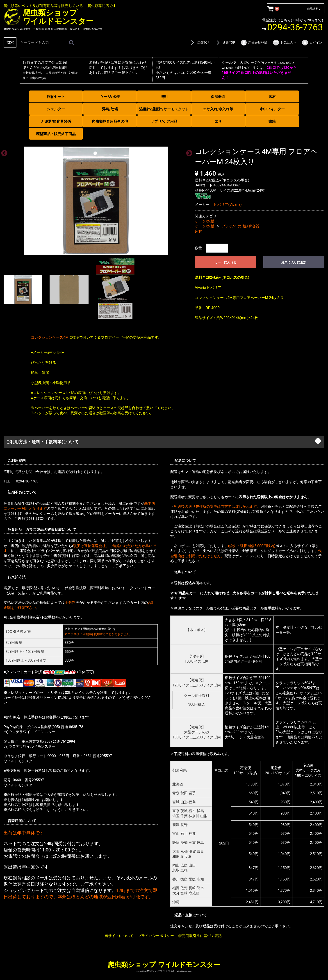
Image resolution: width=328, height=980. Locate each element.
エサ (218, 121)
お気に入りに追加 (294, 262)
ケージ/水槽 (110, 97)
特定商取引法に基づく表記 (200, 936)
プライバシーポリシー (156, 936)
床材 (272, 97)
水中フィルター (272, 109)
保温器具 (218, 97)
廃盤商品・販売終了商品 (56, 134)
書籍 (272, 121)
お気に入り (284, 43)
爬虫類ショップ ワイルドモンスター (164, 964)
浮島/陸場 (110, 109)
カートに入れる (225, 262)
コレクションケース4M (50, 337)
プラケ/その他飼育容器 (240, 226)
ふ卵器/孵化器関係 (56, 121)
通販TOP (225, 43)
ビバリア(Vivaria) (228, 205)
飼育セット (56, 97)
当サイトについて (119, 936)
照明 (164, 97)
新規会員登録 (254, 43)
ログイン (312, 43)
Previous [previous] (3, 152)
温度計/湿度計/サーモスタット (164, 109)
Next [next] (188, 152)
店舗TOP (199, 43)
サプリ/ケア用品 (164, 121)
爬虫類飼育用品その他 (110, 121)
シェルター (56, 109)
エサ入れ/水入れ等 (218, 109)
